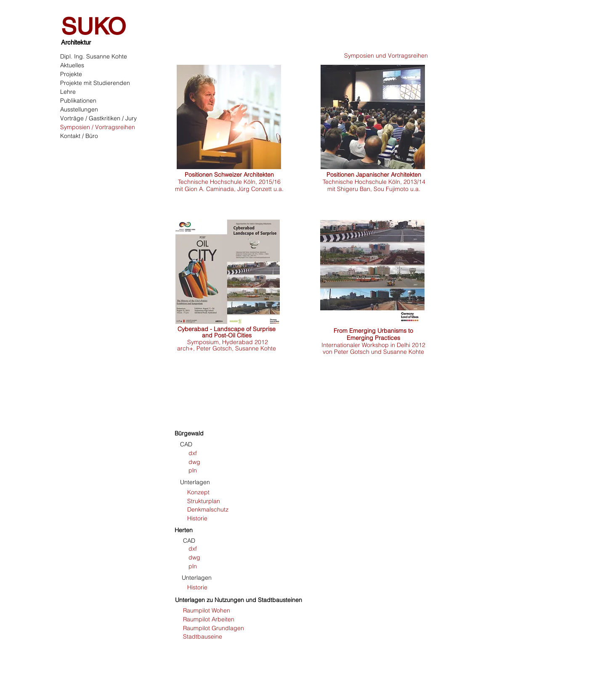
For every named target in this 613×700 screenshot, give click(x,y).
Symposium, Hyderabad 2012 (228, 342)
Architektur (76, 42)
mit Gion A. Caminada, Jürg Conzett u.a (228, 189)
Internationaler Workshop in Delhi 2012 (373, 345)
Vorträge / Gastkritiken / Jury (98, 118)
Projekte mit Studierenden (95, 83)
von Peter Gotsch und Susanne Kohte (373, 352)
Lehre (68, 92)
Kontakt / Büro (79, 136)
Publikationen (78, 101)
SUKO (93, 26)
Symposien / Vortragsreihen (98, 127)
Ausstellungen (79, 109)
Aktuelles (72, 65)
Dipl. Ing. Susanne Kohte (94, 56)
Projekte (71, 74)
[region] (236, 117)
